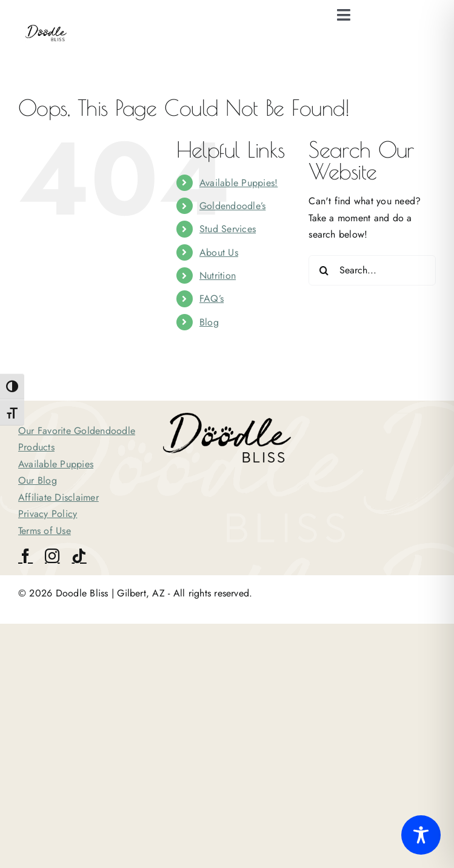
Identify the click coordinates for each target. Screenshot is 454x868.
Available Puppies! (239, 183)
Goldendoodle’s (232, 206)
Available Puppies (56, 464)
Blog (209, 322)
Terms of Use (45, 531)
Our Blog (38, 480)
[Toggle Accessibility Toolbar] (421, 835)
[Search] (324, 270)
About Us (219, 252)
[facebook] (25, 556)
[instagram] (52, 556)
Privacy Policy (48, 514)
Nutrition (218, 275)
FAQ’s (212, 299)
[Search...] (372, 270)
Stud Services (228, 229)
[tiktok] (79, 556)
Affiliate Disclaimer (58, 497)
